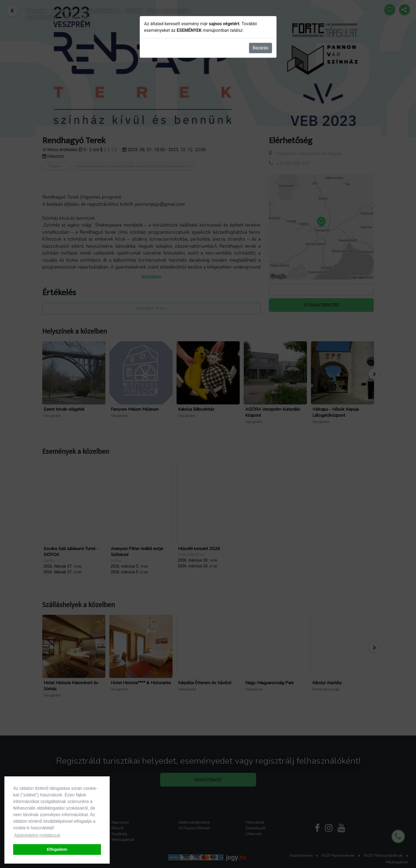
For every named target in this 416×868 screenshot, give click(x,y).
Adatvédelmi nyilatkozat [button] (37, 835)
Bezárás (260, 48)
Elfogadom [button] (57, 849)
